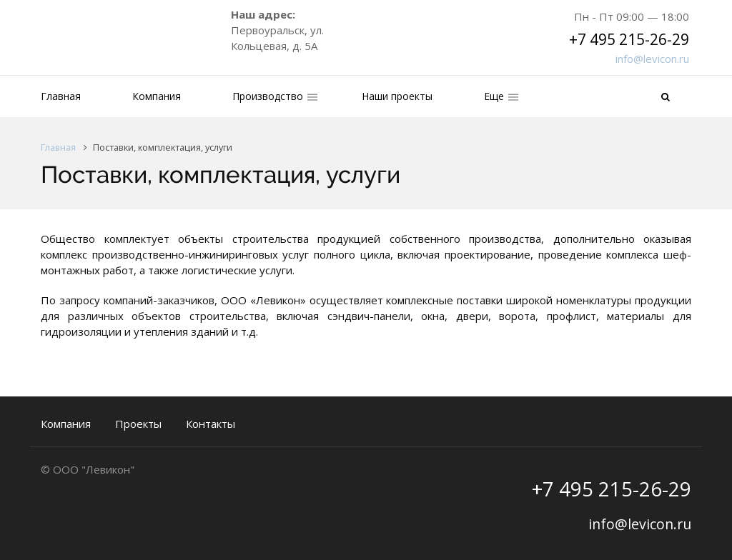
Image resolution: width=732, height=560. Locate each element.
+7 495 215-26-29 (629, 39)
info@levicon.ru (652, 59)
